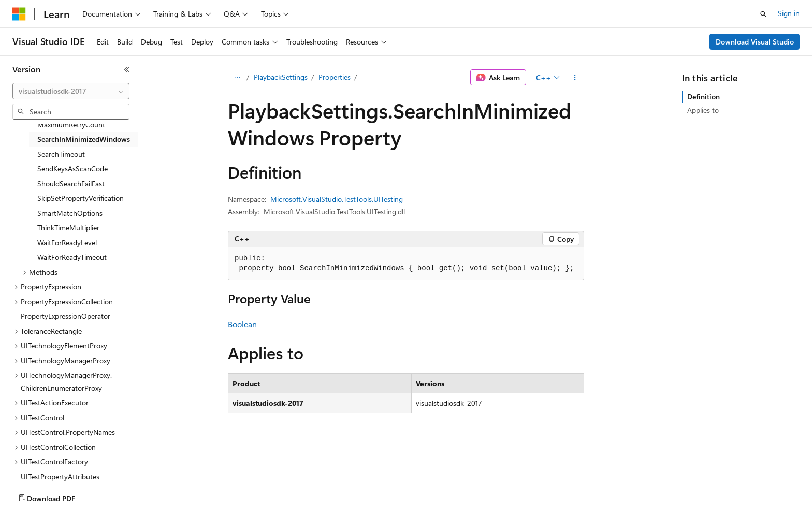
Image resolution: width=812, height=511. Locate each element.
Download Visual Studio (755, 42)
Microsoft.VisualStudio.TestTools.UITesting (337, 199)
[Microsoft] (19, 14)
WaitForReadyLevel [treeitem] (67, 243)
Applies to (703, 110)
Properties (335, 77)
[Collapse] (127, 69)
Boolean (242, 324)
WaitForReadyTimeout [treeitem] (72, 257)
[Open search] (763, 14)
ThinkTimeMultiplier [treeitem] (68, 228)
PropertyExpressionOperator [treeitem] (66, 316)
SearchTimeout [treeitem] (61, 154)
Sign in (789, 13)
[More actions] (575, 78)
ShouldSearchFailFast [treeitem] (71, 184)
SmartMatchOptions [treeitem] (70, 213)
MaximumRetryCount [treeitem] (71, 125)
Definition (704, 97)
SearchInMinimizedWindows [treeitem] (84, 139)
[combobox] (71, 91)
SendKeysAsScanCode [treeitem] (72, 169)
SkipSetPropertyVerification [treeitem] (81, 198)
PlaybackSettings (281, 77)
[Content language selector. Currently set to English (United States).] (60, 496)
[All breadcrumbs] (237, 78)
